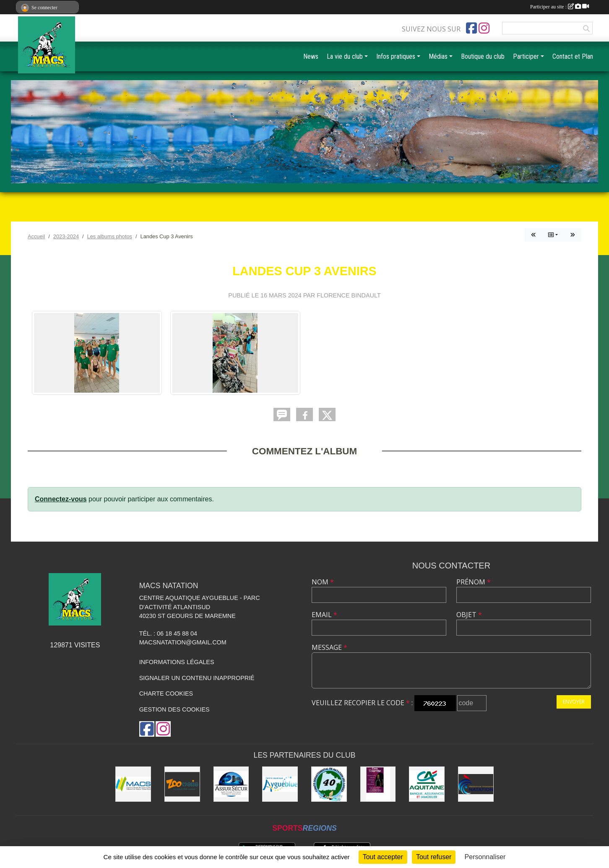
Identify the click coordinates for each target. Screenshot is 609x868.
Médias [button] (438, 56)
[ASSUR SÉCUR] (231, 784)
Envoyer (574, 702)
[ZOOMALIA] (182, 784)
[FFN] (476, 784)
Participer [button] (526, 56)
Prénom (474, 582)
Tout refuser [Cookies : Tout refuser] (434, 857)
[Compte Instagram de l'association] (484, 28)
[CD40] (329, 784)
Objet (469, 615)
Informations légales (177, 662)
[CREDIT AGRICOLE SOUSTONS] (427, 784)
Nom (323, 582)
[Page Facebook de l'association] (471, 28)
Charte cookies (166, 693)
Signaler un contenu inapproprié (197, 678)
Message (329, 647)
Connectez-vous (61, 499)
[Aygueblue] (280, 784)
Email (324, 615)
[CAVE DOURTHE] (378, 784)
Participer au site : (560, 7)
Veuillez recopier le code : (362, 703)
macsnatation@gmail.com (183, 642)
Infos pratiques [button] (396, 56)
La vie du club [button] (345, 56)
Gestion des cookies (174, 709)
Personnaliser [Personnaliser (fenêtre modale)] (485, 857)
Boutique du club (483, 56)
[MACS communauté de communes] (133, 784)
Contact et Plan (573, 56)
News (311, 56)
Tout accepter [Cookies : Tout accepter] (383, 857)
